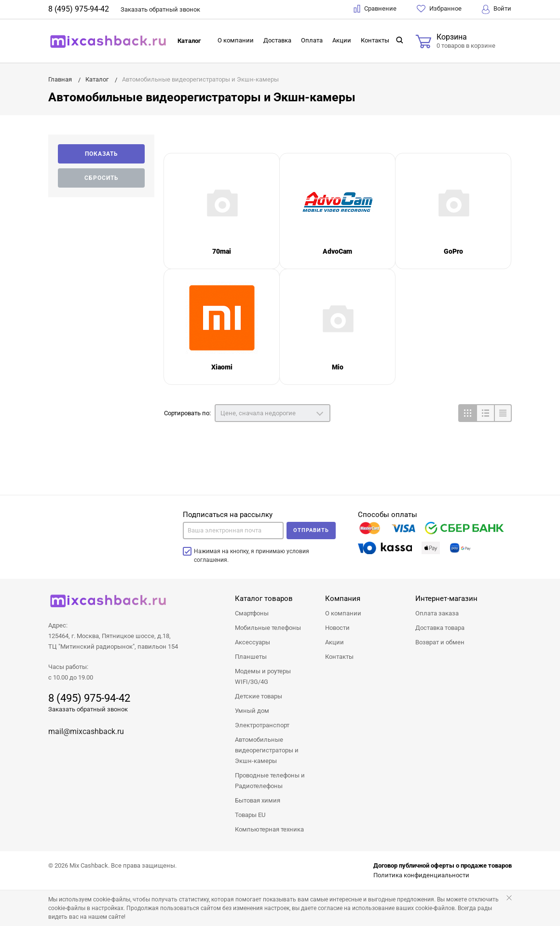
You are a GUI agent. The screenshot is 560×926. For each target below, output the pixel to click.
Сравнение (375, 9)
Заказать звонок (160, 9)
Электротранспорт (262, 725)
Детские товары (259, 696)
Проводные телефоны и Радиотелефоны (270, 781)
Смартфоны (252, 613)
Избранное (439, 9)
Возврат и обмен (440, 642)
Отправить (311, 530)
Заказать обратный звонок (88, 709)
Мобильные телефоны (268, 628)
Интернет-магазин (446, 599)
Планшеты (251, 657)
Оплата (312, 40)
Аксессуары (253, 642)
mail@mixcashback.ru (86, 731)
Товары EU (250, 815)
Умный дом (252, 711)
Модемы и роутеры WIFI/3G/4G (263, 676)
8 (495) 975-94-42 (79, 9)
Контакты (375, 40)
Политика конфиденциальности (421, 875)
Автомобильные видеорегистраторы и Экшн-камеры (267, 750)
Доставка (277, 40)
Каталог (189, 41)
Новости (337, 628)
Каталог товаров (264, 599)
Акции (342, 40)
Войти (497, 9)
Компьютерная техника (269, 829)
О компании (236, 40)
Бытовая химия (258, 800)
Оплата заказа (437, 613)
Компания (343, 599)
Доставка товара (440, 628)
